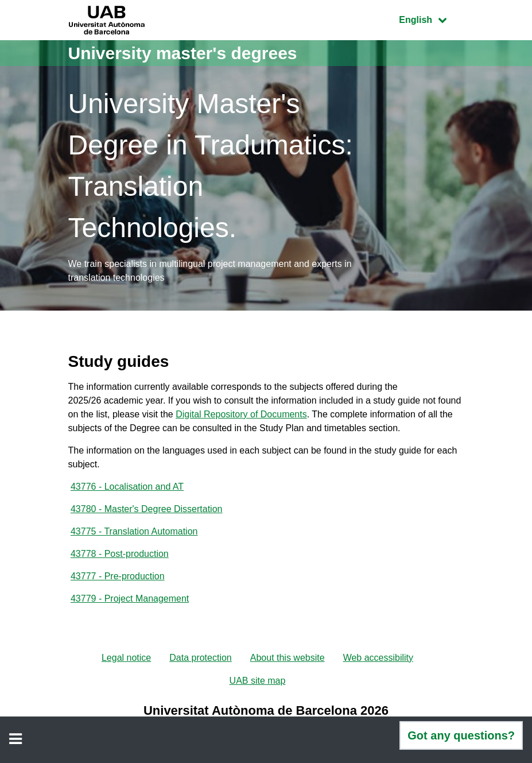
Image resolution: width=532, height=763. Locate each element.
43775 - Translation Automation (134, 531)
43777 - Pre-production (118, 576)
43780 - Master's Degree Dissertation (147, 509)
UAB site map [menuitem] (258, 681)
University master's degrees (183, 53)
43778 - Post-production (120, 554)
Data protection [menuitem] (201, 658)
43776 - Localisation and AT (127, 487)
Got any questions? (461, 735)
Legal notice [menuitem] (126, 658)
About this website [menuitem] (288, 658)
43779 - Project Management (130, 599)
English (431, 19)
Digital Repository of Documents (241, 414)
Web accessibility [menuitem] (378, 658)
